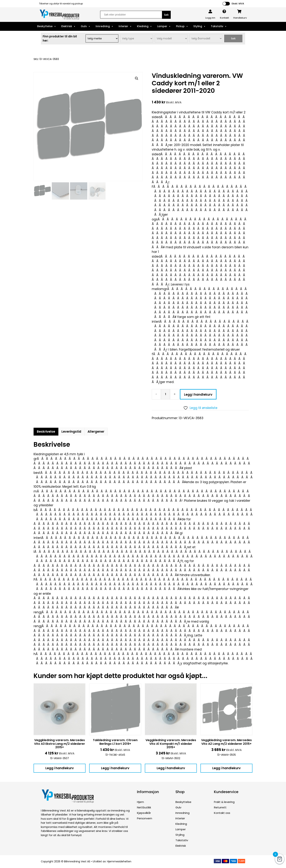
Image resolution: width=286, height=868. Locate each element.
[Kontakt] (224, 11)
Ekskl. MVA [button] (238, 4)
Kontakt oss (222, 813)
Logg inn (210, 18)
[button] (137, 78)
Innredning (103, 26)
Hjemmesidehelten (119, 861)
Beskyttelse (45, 26)
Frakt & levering (224, 802)
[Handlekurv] (239, 11)
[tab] (46, 432)
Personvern (145, 818)
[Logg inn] (210, 11)
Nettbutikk (144, 807)
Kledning (143, 26)
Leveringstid (71, 432)
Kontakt (224, 18)
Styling (198, 26)
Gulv (84, 26)
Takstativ (217, 26)
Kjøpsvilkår (144, 813)
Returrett (220, 807)
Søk (233, 38)
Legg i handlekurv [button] (60, 768)
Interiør (123, 26)
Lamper (162, 26)
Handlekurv (240, 18)
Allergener (96, 432)
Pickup (180, 26)
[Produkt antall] (165, 394)
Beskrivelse (46, 432)
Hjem (140, 802)
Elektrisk (67, 26)
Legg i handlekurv (198, 395)
